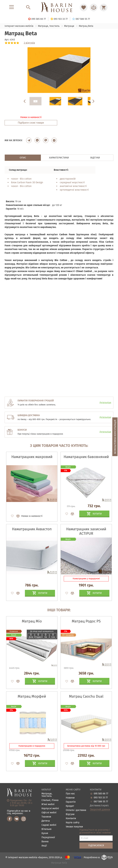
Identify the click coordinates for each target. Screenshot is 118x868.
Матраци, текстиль (47, 795)
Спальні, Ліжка (50, 800)
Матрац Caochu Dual (86, 696)
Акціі (44, 846)
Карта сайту (73, 823)
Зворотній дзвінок (100, 810)
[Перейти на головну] (59, 7)
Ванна (45, 842)
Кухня (45, 833)
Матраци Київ (59, 863)
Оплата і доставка (76, 810)
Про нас (70, 794)
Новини (70, 798)
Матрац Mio (32, 621)
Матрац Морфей (32, 696)
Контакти (71, 818)
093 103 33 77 (101, 798)
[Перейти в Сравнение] (94, 8)
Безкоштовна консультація (115, 437)
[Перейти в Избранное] (84, 8)
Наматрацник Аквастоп (32, 529)
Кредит (70, 806)
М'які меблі (48, 804)
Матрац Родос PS (86, 621)
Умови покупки (74, 827)
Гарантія (71, 802)
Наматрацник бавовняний (86, 457)
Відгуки (70, 814)
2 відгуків (29, 43)
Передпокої (48, 837)
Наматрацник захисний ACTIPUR (86, 531)
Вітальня (46, 829)
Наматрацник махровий (32, 457)
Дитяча (46, 821)
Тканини (46, 817)
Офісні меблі (49, 813)
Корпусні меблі (50, 809)
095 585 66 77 (101, 794)
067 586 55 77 (101, 802)
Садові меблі (49, 825)
